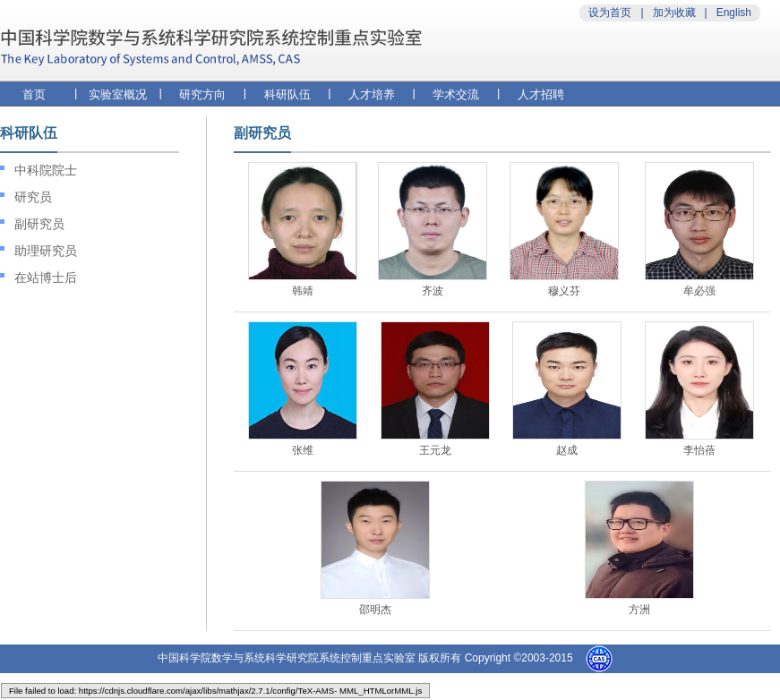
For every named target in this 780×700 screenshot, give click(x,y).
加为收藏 (674, 13)
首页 (34, 94)
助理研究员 (46, 251)
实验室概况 (118, 94)
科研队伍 (287, 94)
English (734, 13)
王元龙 (435, 450)
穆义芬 (564, 291)
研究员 (33, 197)
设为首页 (610, 13)
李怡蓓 (699, 450)
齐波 (433, 291)
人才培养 (372, 94)
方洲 (639, 610)
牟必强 (699, 291)
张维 (303, 450)
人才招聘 (541, 94)
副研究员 (39, 224)
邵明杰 (375, 610)
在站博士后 (46, 277)
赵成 (567, 450)
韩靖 (303, 291)
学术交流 (456, 94)
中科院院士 (46, 170)
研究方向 (202, 94)
